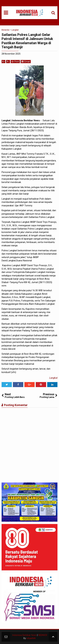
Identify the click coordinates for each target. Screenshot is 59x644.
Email (26, 61)
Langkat (53, 378)
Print (15, 61)
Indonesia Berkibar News (24, 635)
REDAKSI (42, 635)
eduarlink (31, 638)
